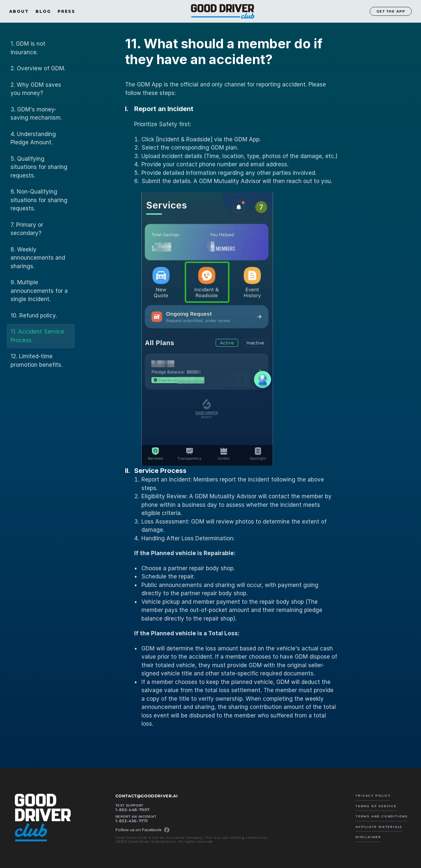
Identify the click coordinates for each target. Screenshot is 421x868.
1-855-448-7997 (133, 810)
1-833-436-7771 (132, 821)
